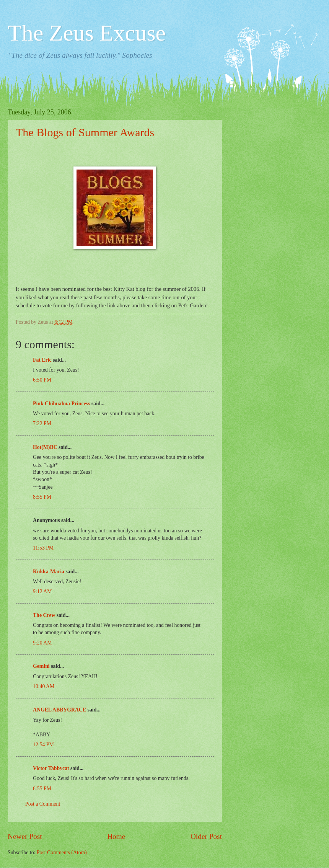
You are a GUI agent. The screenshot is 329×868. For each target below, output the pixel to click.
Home (116, 836)
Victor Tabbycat (51, 768)
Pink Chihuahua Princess (62, 404)
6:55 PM (42, 789)
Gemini (41, 666)
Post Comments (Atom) (62, 852)
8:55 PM (42, 497)
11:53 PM (43, 548)
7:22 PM (42, 423)
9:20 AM (42, 643)
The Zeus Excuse (87, 33)
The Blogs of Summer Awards (85, 132)
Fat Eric (42, 360)
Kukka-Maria (49, 572)
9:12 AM (42, 591)
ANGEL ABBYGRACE (59, 710)
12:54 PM (43, 745)
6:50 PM (42, 380)
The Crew (44, 615)
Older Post (206, 836)
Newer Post (25, 836)
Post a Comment (43, 804)
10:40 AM (44, 686)
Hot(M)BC (45, 447)
